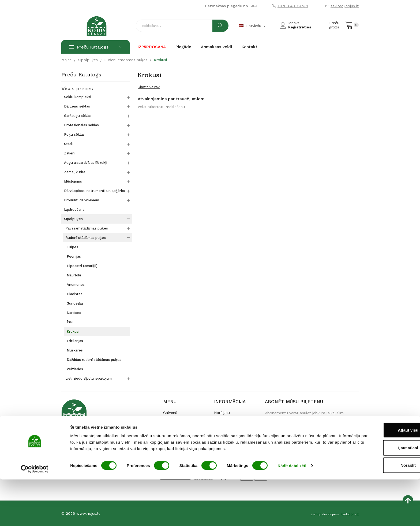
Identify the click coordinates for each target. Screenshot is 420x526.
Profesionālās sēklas (81, 125)
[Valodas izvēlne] (253, 26)
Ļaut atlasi (375, 494)
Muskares (75, 350)
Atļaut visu (375, 477)
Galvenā (170, 412)
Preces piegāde (228, 421)
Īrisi (70, 322)
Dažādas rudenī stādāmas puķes (94, 359)
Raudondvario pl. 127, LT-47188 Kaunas (97, 444)
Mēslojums (73, 181)
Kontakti (171, 429)
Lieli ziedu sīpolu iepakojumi (89, 378)
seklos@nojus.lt (345, 6)
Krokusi (73, 331)
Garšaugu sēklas (78, 115)
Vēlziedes (75, 369)
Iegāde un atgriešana (233, 429)
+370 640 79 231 (293, 6)
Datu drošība (226, 438)
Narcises (74, 312)
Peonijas (74, 256)
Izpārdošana (74, 209)
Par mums (172, 421)
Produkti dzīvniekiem (82, 200)
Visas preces (73, 89)
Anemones (76, 284)
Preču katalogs (81, 75)
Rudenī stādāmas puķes (86, 237)
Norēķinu (222, 412)
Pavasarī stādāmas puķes (87, 228)
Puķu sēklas (74, 134)
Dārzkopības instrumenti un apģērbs (95, 190)
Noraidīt (375, 512)
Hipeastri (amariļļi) (82, 266)
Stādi (68, 144)
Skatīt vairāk (149, 87)
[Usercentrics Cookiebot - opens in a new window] (35, 516)
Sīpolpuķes (73, 219)
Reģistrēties (300, 27)
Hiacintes (75, 294)
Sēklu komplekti (78, 97)
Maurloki (74, 275)
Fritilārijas (75, 341)
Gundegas (75, 303)
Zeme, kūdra (75, 172)
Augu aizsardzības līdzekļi (86, 162)
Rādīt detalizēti (292, 512)
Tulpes (72, 247)
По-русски (172, 438)
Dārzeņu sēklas (77, 106)
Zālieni (70, 153)
